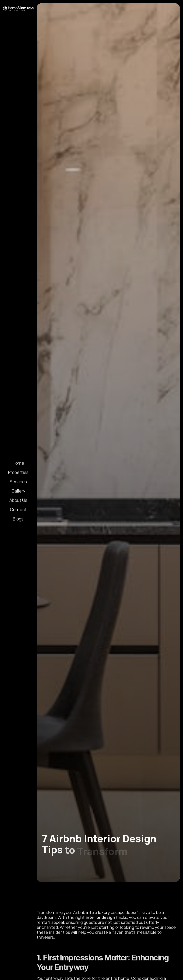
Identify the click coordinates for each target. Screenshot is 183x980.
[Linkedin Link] (18, 974)
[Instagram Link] (8, 974)
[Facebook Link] (29, 974)
